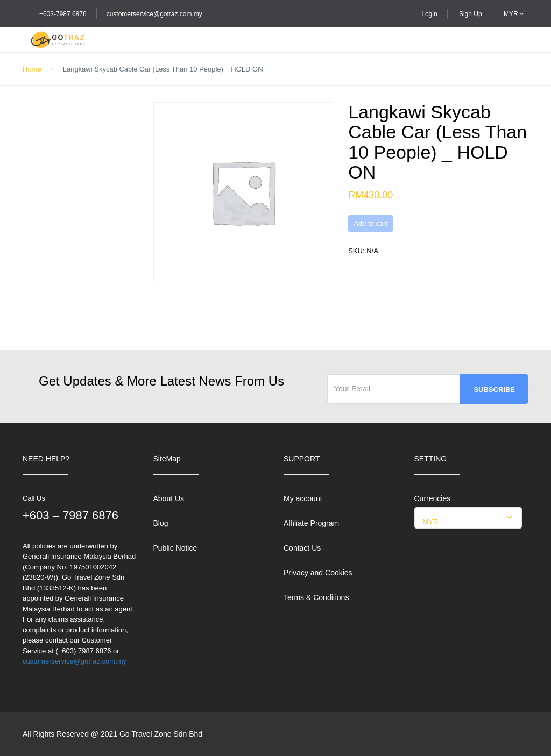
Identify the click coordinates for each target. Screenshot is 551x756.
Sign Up (471, 14)
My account (303, 498)
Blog (161, 523)
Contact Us (302, 548)
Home (32, 69)
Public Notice (175, 548)
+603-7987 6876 (63, 14)
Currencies (433, 498)
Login (429, 14)
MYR (514, 14)
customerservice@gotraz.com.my (154, 14)
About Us (169, 498)
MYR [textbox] (431, 522)
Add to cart (370, 223)
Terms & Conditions (316, 597)
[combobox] (468, 518)
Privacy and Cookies (318, 573)
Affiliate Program (311, 523)
